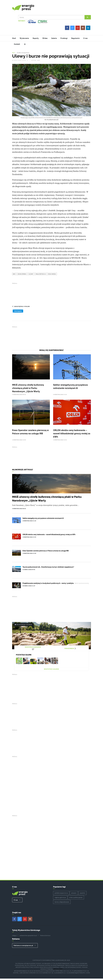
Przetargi (64, 38)
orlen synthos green (76, 899)
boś (14, 275)
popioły (82, 894)
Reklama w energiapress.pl (25, 947)
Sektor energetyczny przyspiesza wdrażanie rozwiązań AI (43, 520)
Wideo (45, 38)
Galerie (54, 38)
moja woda (52, 275)
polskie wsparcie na (61, 894)
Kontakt (17, 44)
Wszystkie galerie (51, 670)
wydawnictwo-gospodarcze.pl (28, 937)
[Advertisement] (51, 294)
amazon (74, 894)
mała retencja (41, 275)
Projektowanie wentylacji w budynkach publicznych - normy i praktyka (48, 585)
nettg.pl (14, 937)
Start (14, 38)
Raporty (36, 38)
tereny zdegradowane (62, 903)
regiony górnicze (60, 899)
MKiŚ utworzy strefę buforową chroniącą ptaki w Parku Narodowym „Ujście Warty (28, 390)
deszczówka (22, 275)
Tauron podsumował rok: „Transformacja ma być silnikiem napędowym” (48, 568)
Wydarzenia (24, 38)
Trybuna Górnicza (45, 937)
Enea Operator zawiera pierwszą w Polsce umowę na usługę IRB (46, 552)
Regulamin (76, 38)
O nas (86, 38)
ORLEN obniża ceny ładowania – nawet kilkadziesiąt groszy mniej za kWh (72, 435)
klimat (31, 275)
